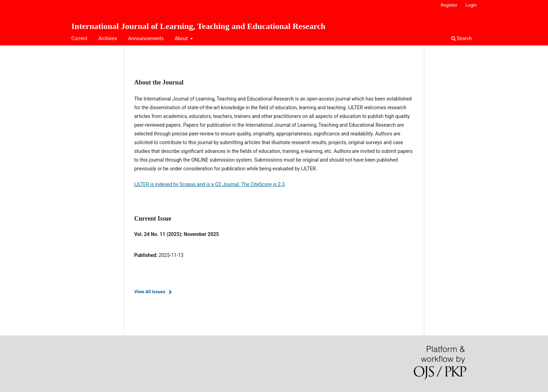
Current (79, 38)
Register (449, 5)
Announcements (146, 38)
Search (462, 38)
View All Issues (150, 292)
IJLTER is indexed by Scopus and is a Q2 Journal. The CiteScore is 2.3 (209, 184)
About (182, 38)
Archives (108, 38)
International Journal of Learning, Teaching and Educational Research (198, 26)
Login (471, 5)
